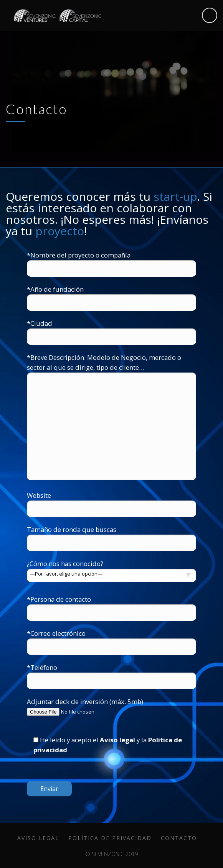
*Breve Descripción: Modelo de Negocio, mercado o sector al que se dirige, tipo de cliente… (111, 418)
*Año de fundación (111, 296)
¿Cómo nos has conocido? (111, 569)
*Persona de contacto (111, 606)
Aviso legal (117, 740)
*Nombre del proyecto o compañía (111, 262)
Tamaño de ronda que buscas (111, 536)
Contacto (179, 838)
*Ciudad (111, 330)
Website (111, 502)
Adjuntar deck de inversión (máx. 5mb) (111, 707)
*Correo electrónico (111, 640)
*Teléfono (111, 674)
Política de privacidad (110, 838)
